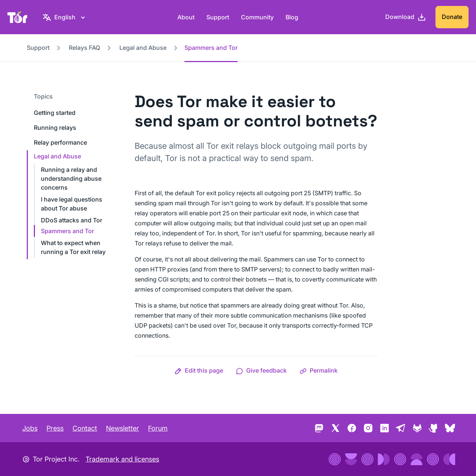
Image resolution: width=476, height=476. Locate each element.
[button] (199, 370)
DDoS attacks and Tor (72, 220)
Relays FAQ (84, 48)
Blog (292, 17)
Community (257, 17)
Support (218, 17)
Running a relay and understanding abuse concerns (71, 178)
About (186, 17)
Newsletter (123, 428)
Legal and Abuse (143, 48)
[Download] (406, 17)
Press (55, 428)
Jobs (30, 428)
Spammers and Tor (67, 231)
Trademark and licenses (122, 459)
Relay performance (60, 142)
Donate (452, 17)
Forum (158, 428)
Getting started (55, 113)
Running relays (55, 128)
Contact (85, 428)
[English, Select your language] (65, 17)
